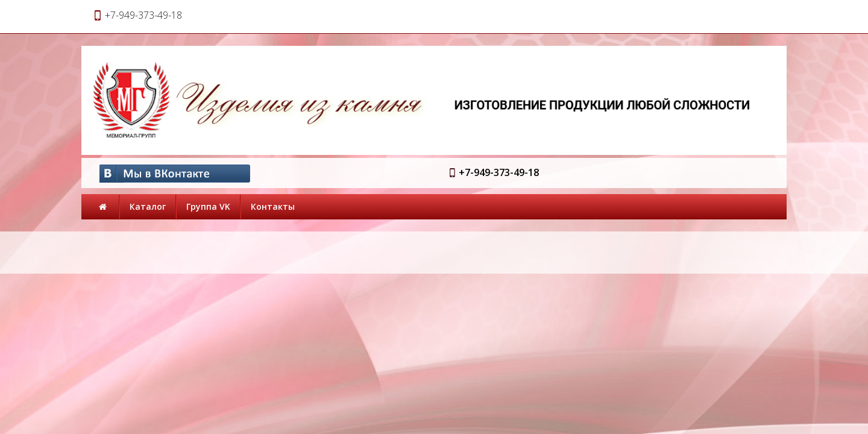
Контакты (273, 206)
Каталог (148, 206)
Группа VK (208, 206)
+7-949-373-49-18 (499, 172)
